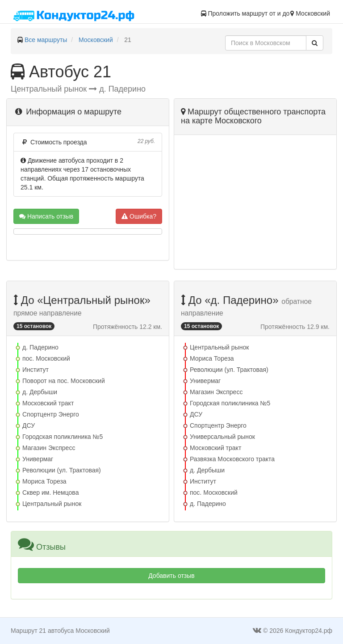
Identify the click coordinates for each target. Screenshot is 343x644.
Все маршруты (46, 40)
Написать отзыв (46, 216)
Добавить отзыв (171, 576)
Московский (96, 40)
